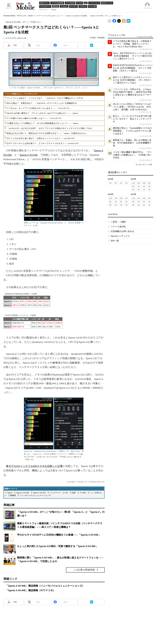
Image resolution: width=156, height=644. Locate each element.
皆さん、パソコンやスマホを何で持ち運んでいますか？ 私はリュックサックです (132, 119)
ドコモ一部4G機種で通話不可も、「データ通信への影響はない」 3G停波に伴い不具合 (132, 155)
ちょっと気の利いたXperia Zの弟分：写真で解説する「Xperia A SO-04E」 (58, 546)
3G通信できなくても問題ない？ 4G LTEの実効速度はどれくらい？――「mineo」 (43, 123)
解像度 (13, 495)
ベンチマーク (55, 493)
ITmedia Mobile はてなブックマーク (129, 20)
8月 (133, 186)
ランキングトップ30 (144, 165)
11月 (139, 183)
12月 (133, 183)
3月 (116, 183)
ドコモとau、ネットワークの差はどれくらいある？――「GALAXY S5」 (39, 108)
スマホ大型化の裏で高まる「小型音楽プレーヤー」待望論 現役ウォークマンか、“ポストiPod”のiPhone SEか (132, 44)
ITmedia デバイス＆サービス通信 (110, 20)
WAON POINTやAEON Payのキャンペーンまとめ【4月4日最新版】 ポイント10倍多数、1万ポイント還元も (133, 68)
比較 (74, 493)
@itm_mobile (119, 20)
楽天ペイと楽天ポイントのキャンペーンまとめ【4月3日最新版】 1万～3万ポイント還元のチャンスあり (132, 80)
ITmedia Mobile (9, 16)
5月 (149, 186)
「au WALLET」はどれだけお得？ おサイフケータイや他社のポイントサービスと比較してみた (50, 128)
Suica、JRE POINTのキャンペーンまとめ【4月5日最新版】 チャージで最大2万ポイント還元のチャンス (133, 56)
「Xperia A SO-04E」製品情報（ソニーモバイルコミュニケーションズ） (45, 586)
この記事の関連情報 (84, 570)
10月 (144, 183)
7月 (139, 186)
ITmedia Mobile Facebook (114, 20)
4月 (110, 183)
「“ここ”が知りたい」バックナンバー (21, 94)
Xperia (10, 493)
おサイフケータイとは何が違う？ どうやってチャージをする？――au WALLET (43, 143)
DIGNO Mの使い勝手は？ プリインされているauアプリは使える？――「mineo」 (43, 113)
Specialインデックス (120, 236)
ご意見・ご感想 (118, 222)
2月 (121, 183)
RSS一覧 (115, 241)
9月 (149, 183)
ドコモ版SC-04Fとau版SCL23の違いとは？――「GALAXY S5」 (35, 118)
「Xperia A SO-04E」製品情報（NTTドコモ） (30, 590)
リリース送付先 (118, 227)
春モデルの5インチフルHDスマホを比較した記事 (34, 466)
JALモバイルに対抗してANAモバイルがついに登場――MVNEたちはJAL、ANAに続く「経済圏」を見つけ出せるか (132, 107)
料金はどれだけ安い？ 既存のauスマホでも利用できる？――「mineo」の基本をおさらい (47, 133)
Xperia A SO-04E (23, 493)
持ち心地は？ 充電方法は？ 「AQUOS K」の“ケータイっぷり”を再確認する (42, 103)
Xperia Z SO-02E (29, 155)
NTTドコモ (22, 16)
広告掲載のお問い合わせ (122, 231)
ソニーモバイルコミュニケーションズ (35, 495)
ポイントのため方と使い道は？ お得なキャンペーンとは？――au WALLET (41, 138)
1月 (126, 183)
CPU (66, 493)
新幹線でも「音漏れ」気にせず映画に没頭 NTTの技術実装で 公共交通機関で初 (132, 143)
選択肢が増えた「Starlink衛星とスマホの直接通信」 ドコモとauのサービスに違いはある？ (132, 131)
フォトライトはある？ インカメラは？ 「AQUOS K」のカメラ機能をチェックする (45, 98)
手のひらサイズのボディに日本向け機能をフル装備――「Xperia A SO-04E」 (59, 535)
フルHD (83, 493)
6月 (144, 186)
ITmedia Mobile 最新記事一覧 (124, 20)
